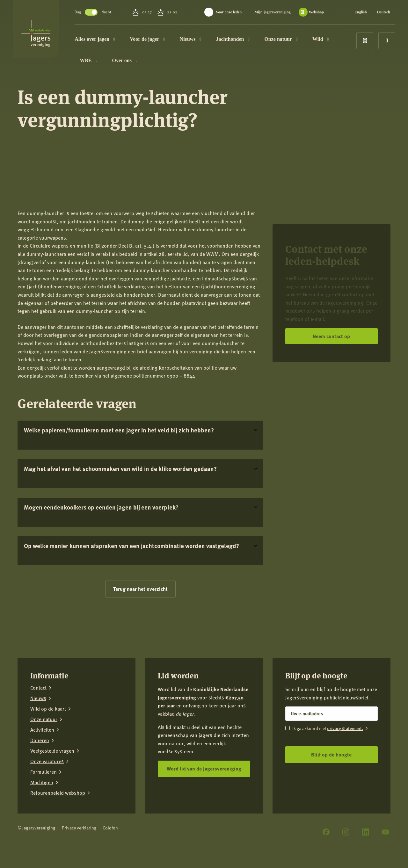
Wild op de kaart (48, 709)
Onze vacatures (47, 761)
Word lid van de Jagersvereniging (204, 768)
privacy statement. (345, 728)
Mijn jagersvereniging (272, 12)
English (361, 12)
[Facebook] (326, 832)
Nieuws (203, 40)
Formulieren (44, 772)
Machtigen (42, 782)
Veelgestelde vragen (52, 751)
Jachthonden (245, 40)
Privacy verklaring (79, 828)
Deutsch (384, 12)
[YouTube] (385, 832)
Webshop (316, 12)
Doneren (40, 740)
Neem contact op (331, 336)
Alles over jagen (108, 40)
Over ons (137, 63)
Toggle (104, 12)
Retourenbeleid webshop (58, 793)
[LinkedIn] (366, 832)
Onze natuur (294, 40)
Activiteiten (42, 730)
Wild (333, 40)
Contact (38, 688)
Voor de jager (160, 40)
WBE (101, 63)
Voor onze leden (229, 12)
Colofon (110, 828)
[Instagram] (346, 832)
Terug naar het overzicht (140, 589)
